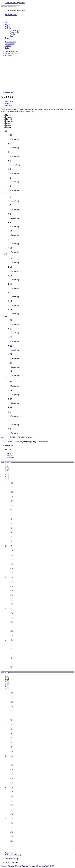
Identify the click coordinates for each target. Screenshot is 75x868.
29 (11, 399)
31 (11, 143)
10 (11, 231)
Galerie (8, 26)
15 (6, 192)
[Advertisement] (38, 74)
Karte (7, 38)
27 (11, 382)
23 (11, 346)
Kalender (8, 28)
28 (11, 390)
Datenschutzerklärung (13, 855)
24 (11, 354)
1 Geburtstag (14, 182)
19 (11, 309)
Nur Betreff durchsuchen (16, 11)
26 (11, 371)
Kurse (9, 453)
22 (11, 337)
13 (11, 258)
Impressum (9, 853)
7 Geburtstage (15, 386)
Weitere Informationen (26, 111)
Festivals (10, 455)
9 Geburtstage (15, 227)
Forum (8, 24)
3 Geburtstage (15, 201)
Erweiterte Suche (11, 15)
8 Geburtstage (15, 425)
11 (11, 239)
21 (11, 329)
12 (11, 248)
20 (11, 320)
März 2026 (7, 462)
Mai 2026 (6, 673)
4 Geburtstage (15, 235)
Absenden (21, 437)
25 (11, 363)
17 (11, 292)
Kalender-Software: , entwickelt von (28, 866)
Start (7, 22)
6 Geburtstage (15, 139)
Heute (7, 104)
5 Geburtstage (15, 148)
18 (11, 301)
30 (11, 135)
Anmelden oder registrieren (15, 3)
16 (6, 254)
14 (6, 131)
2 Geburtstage (15, 218)
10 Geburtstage (15, 165)
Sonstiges (10, 457)
